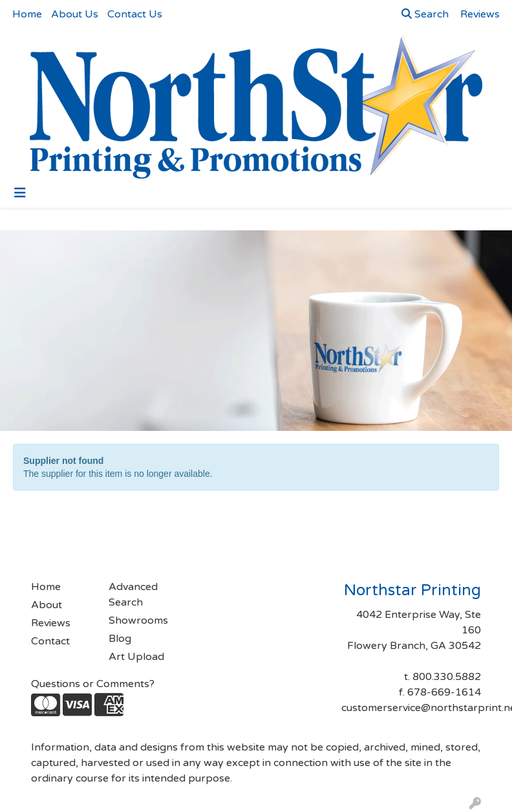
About (47, 605)
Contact (50, 641)
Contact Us (135, 14)
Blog (120, 639)
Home (27, 14)
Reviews (51, 623)
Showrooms (138, 620)
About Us (75, 14)
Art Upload (136, 657)
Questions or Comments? (93, 684)
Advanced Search (133, 595)
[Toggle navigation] (20, 193)
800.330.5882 (447, 677)
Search (425, 14)
